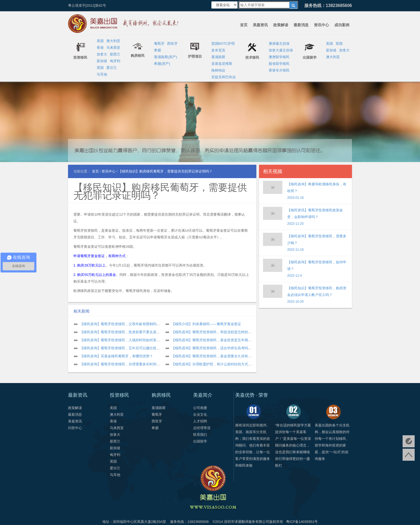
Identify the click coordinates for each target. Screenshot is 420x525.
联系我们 (200, 435)
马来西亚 (113, 48)
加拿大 (102, 54)
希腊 (157, 50)
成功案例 (342, 25)
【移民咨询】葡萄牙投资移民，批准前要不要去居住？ (122, 332)
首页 (244, 25)
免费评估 (409, 441)
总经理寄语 (202, 428)
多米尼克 (218, 50)
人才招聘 (200, 421)
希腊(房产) (162, 64)
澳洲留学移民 (279, 57)
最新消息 (301, 25)
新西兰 (115, 54)
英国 (100, 68)
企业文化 (200, 415)
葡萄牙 (159, 44)
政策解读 (281, 25)
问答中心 (75, 428)
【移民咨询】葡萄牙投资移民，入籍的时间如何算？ (120, 340)
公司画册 (200, 408)
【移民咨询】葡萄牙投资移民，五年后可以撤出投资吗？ (123, 348)
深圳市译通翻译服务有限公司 (247, 522)
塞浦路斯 (218, 57)
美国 (100, 41)
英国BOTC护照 (223, 44)
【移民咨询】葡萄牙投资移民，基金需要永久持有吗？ (213, 356)
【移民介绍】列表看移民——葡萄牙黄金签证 (206, 324)
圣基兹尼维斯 (222, 64)
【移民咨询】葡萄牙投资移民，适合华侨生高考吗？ (211, 348)
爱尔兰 (112, 68)
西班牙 (172, 44)
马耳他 (102, 74)
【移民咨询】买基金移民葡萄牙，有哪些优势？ (116, 356)
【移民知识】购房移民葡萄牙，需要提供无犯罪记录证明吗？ (160, 191)
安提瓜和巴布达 (224, 77)
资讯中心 (321, 25)
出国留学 (200, 441)
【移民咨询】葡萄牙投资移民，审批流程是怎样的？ (211, 332)
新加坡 (102, 61)
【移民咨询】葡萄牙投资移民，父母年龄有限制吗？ (120, 324)
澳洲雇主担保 (279, 44)
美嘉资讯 (260, 25)
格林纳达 (218, 70)
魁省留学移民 (279, 64)
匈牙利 (115, 61)
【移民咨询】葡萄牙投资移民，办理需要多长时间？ (120, 364)
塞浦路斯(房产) (166, 57)
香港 (100, 48)
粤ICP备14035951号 (302, 522)
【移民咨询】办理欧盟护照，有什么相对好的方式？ (211, 364)
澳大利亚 (113, 41)
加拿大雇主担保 (281, 50)
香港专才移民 (279, 70)
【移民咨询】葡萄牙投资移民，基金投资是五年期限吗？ (215, 340)
